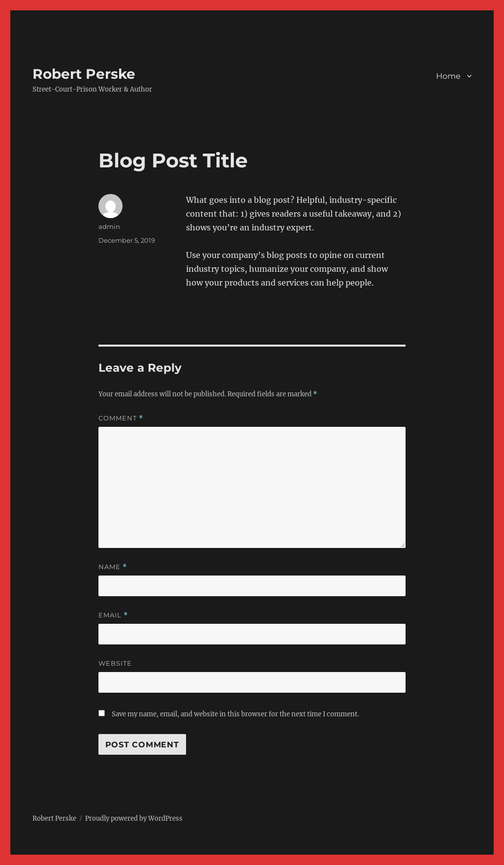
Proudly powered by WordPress (134, 818)
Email (113, 615)
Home (448, 76)
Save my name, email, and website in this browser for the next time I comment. (235, 714)
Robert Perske (84, 74)
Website (115, 663)
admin (109, 226)
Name (113, 567)
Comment (121, 418)
